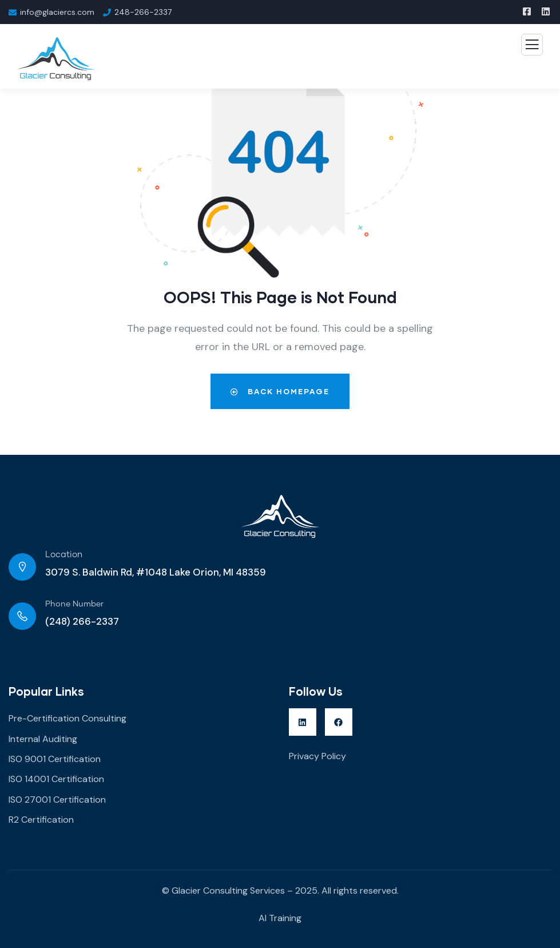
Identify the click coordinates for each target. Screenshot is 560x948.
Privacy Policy (317, 756)
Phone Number (74, 604)
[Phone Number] (22, 616)
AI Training (280, 918)
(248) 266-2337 (82, 621)
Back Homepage (280, 391)
